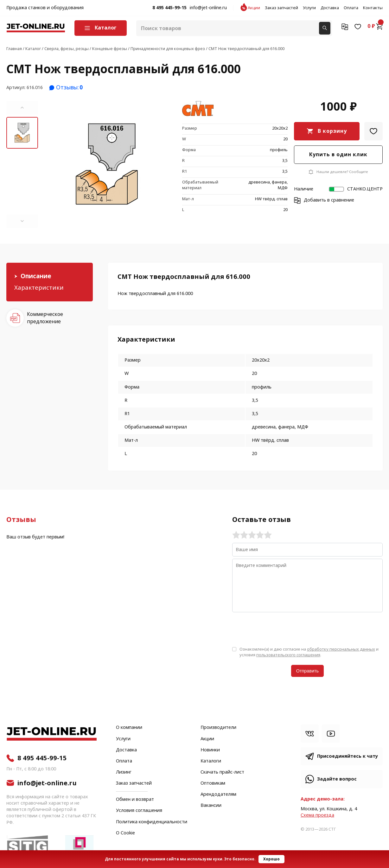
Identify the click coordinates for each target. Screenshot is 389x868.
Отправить (307, 671)
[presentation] (280, 629)
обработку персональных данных (341, 649)
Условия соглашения (139, 811)
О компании (129, 728)
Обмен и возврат (135, 799)
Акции (254, 8)
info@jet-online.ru (208, 8)
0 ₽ (375, 26)
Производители (218, 728)
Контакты (373, 8)
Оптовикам (213, 783)
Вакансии (211, 806)
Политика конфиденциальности (152, 822)
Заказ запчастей (281, 8)
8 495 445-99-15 (169, 8)
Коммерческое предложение (45, 318)
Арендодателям (218, 794)
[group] (107, 164)
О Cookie (125, 833)
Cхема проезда (317, 815)
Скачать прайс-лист (222, 772)
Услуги (309, 8)
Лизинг (124, 772)
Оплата (351, 8)
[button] (22, 108)
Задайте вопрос (337, 779)
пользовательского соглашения (288, 655)
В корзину (332, 131)
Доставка (330, 8)
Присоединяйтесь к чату (348, 756)
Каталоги (211, 761)
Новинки (210, 750)
